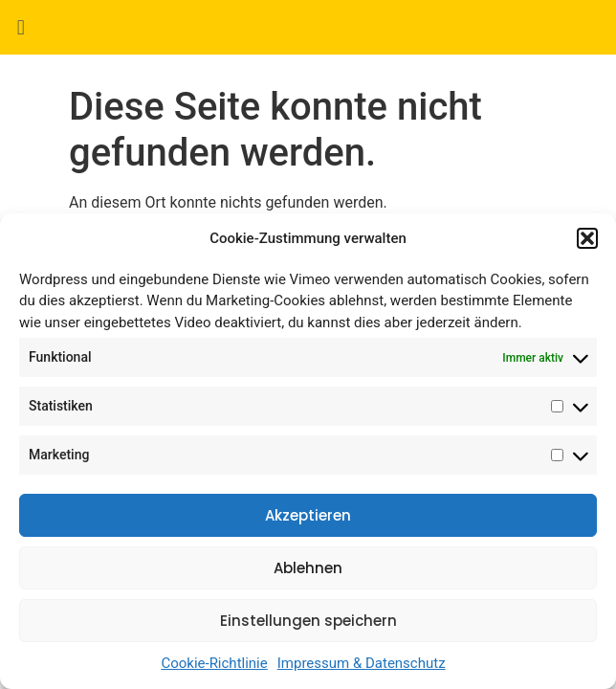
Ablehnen (308, 568)
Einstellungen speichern (308, 621)
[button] (587, 238)
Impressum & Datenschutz (362, 663)
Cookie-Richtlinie (214, 663)
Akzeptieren (308, 515)
